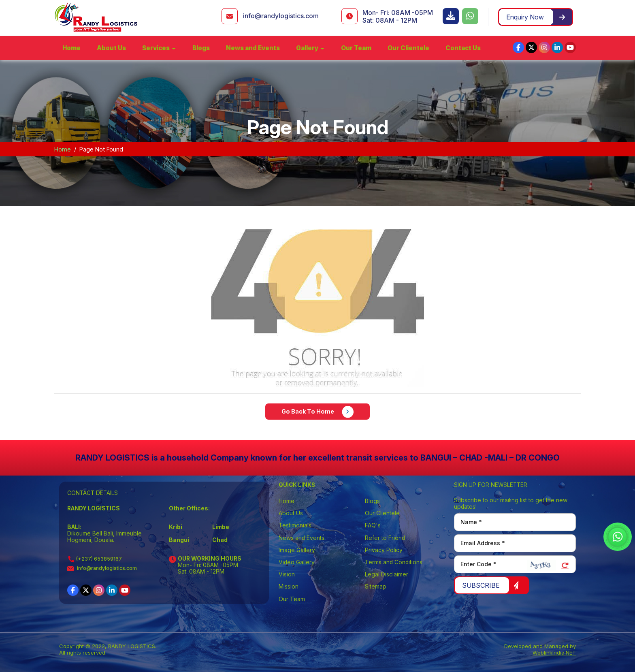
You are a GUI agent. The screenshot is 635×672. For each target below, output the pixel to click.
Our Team (356, 48)
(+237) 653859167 (95, 559)
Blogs (201, 48)
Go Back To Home (318, 412)
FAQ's (373, 525)
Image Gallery (297, 550)
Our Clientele (408, 48)
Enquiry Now (536, 17)
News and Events (253, 48)
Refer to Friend (385, 538)
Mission (289, 587)
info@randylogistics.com (281, 16)
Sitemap (376, 587)
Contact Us (463, 48)
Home (71, 48)
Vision (287, 574)
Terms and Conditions (394, 562)
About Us (111, 48)
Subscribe (491, 585)
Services (156, 48)
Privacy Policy (384, 550)
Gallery (307, 48)
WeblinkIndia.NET (554, 653)
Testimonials (295, 525)
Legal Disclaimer (387, 574)
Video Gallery (297, 562)
